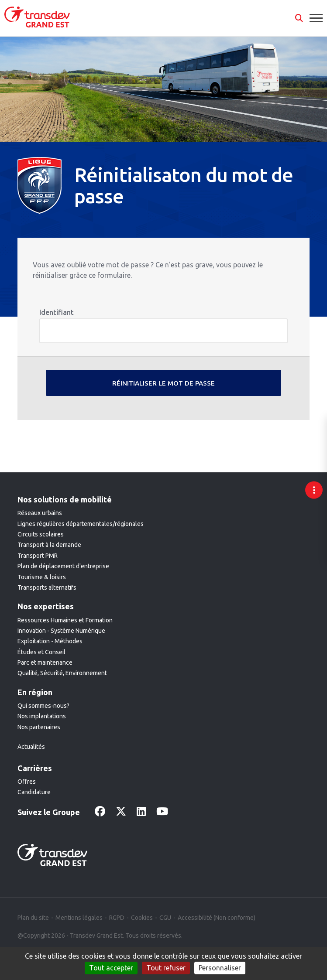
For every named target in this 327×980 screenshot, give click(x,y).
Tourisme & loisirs (42, 577)
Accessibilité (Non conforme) (217, 918)
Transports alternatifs (47, 587)
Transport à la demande (49, 545)
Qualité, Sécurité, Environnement (62, 673)
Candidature (34, 792)
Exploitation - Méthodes (50, 641)
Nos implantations (42, 716)
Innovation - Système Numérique (61, 631)
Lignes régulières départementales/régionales (81, 524)
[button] (299, 18)
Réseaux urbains (40, 513)
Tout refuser (166, 968)
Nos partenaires (39, 727)
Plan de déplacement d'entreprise (63, 566)
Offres (27, 782)
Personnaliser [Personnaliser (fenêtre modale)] (220, 968)
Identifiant (57, 312)
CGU (165, 918)
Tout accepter (111, 968)
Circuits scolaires (41, 534)
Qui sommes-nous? (43, 706)
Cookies (142, 918)
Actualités (31, 747)
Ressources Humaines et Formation (65, 620)
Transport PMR (38, 556)
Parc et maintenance (45, 662)
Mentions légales (79, 918)
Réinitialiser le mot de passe (163, 383)
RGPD (117, 918)
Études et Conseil (41, 652)
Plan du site (33, 918)
